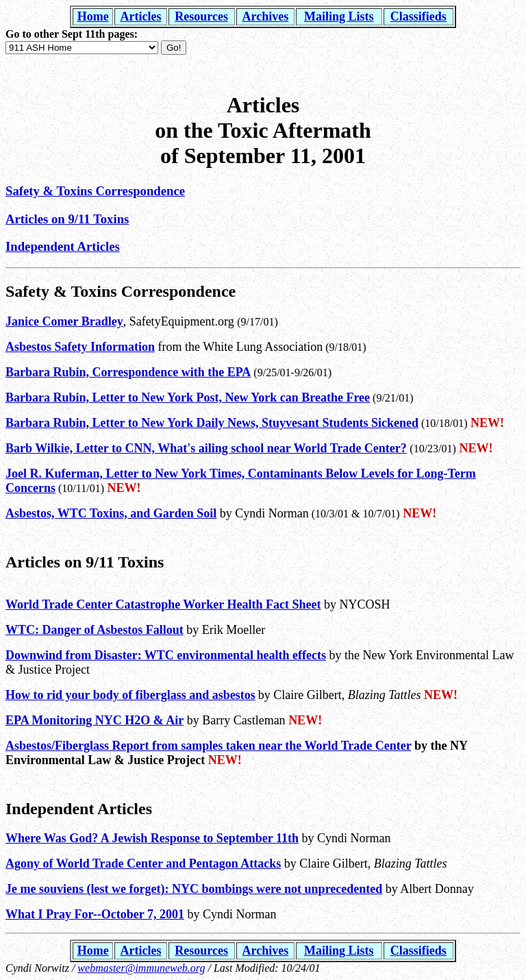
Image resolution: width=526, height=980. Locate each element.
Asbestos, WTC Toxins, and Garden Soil (111, 513)
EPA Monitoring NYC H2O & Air (95, 720)
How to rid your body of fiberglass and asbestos (130, 695)
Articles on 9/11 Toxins (67, 219)
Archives (266, 16)
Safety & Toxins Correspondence (95, 191)
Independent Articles (63, 246)
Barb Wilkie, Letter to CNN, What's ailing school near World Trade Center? (206, 448)
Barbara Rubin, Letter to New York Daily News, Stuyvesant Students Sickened (212, 423)
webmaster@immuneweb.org (141, 968)
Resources (201, 16)
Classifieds (418, 16)
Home (93, 16)
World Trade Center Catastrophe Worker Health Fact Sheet (163, 604)
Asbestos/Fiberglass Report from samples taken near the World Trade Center (208, 746)
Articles (141, 16)
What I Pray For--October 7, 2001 (95, 914)
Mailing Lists (339, 16)
